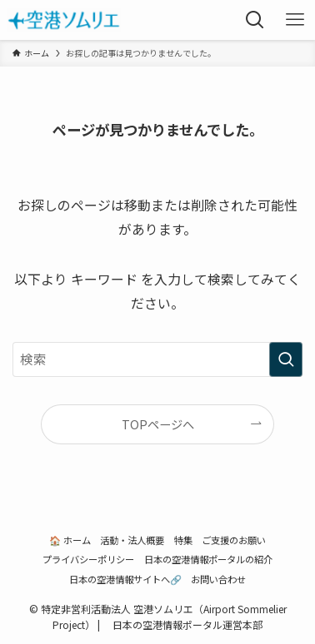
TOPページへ (158, 424)
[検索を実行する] (286, 359)
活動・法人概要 (132, 540)
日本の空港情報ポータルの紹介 (208, 559)
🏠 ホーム (70, 540)
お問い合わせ (218, 579)
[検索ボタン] (255, 20)
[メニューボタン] (295, 20)
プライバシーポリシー (88, 559)
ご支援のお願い (234, 540)
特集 (183, 540)
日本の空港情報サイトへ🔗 (125, 579)
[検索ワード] (157, 359)
